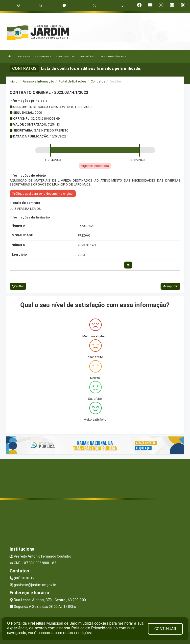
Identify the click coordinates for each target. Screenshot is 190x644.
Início (14, 81)
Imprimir (170, 286)
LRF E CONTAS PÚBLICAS (113, 56)
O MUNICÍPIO (23, 56)
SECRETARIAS (43, 56)
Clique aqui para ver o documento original (43, 194)
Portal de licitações (72, 81)
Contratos (98, 81)
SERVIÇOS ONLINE (65, 56)
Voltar (18, 286)
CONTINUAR (165, 629)
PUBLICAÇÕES (87, 56)
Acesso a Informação (38, 81)
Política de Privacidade (92, 628)
